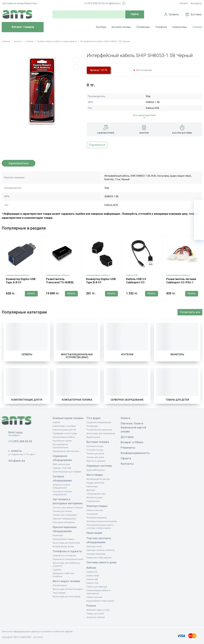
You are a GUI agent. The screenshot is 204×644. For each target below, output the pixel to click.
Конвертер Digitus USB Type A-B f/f (21, 281)
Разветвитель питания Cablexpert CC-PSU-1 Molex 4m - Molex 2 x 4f (181, 282)
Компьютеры (180, 27)
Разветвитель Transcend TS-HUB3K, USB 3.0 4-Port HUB (60, 282)
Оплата (184, 3)
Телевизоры (143, 27)
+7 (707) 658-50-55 (94, 3)
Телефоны (161, 27)
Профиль (174, 14)
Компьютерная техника (77, 400)
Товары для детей (177, 400)
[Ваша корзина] (199, 205)
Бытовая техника (121, 27)
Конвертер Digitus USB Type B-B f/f (101, 281)
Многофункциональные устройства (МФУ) (77, 356)
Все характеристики (144, 115)
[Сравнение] (199, 225)
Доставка (196, 14)
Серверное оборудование (127, 400)
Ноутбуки (101, 27)
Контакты (196, 3)
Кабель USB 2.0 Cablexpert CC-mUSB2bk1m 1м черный (142, 282)
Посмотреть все (190, 312)
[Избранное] (199, 215)
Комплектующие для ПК (27, 400)
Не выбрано (15, 435)
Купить (31, 293)
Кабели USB (132, 275)
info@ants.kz (113, 3)
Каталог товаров (19, 27)
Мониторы (177, 354)
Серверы (197, 27)
